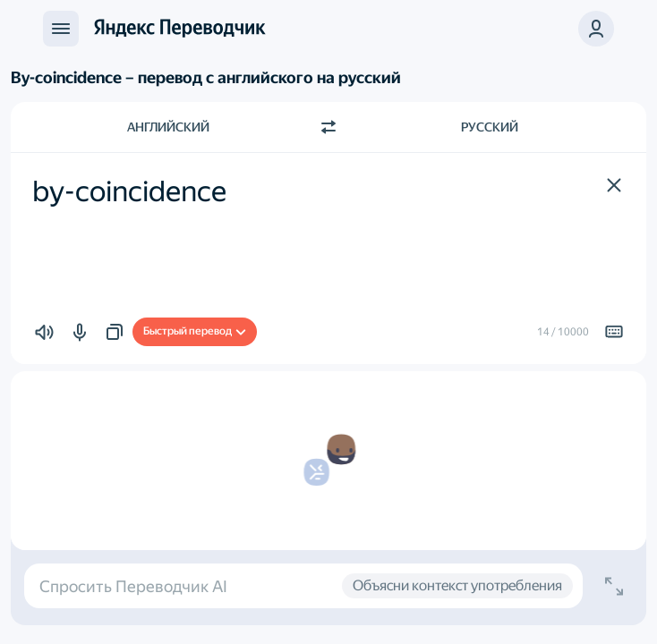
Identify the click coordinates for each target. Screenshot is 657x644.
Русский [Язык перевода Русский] (490, 127)
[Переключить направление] (328, 127)
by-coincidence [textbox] (129, 191)
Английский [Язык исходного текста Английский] (168, 127)
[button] (596, 29)
